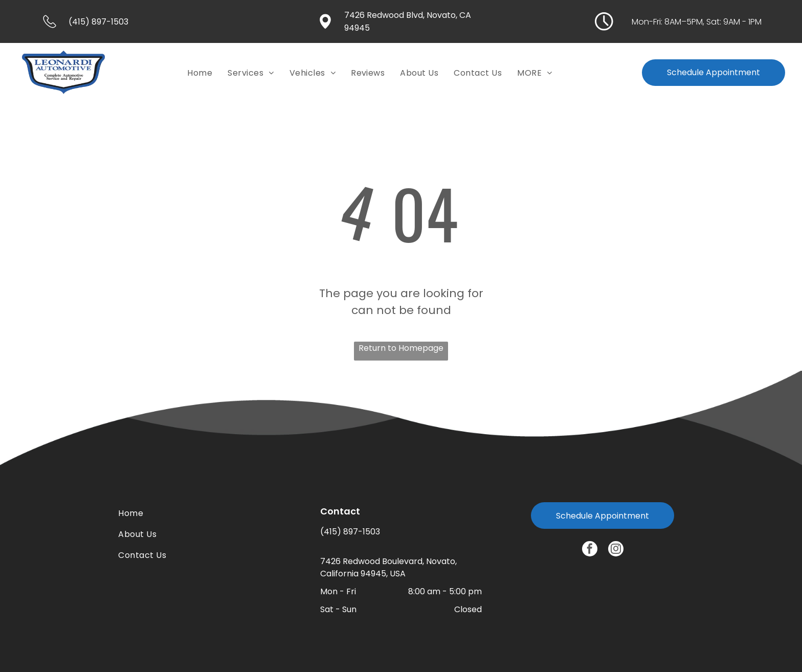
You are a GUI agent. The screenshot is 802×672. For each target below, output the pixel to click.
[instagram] (616, 550)
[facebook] (590, 550)
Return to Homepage (401, 348)
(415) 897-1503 (350, 532)
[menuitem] (200, 72)
